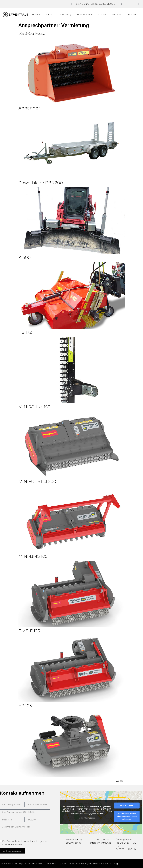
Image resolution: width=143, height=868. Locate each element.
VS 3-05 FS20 (32, 33)
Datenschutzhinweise (18, 841)
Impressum (38, 864)
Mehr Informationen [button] (87, 818)
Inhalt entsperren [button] (127, 805)
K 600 (24, 257)
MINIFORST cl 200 (37, 481)
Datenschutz (53, 864)
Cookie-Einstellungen (79, 864)
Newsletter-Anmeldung (105, 864)
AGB (64, 864)
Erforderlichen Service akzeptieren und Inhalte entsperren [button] (127, 816)
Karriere (102, 15)
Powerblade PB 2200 (41, 183)
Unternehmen (85, 15)
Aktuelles (117, 15)
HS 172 (25, 332)
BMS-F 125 (29, 631)
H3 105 (25, 706)
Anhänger (29, 108)
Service (49, 15)
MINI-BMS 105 (33, 556)
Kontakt (132, 15)
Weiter (120, 781)
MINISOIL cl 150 (34, 407)
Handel (36, 15)
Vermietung (65, 15)
